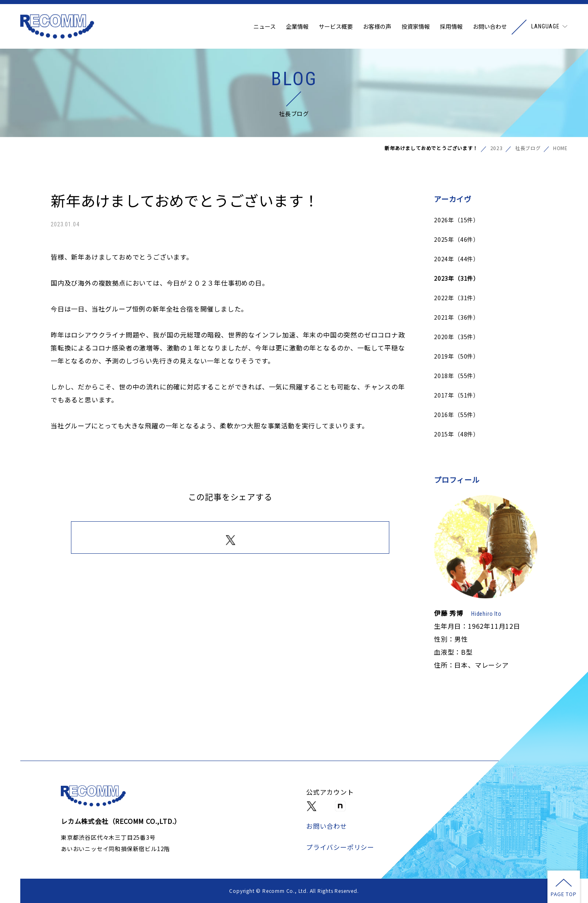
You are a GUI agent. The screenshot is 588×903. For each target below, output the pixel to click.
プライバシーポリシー (340, 847)
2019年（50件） (457, 356)
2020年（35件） (457, 337)
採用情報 (451, 26)
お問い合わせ (490, 26)
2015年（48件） (457, 434)
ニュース (265, 26)
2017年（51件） (457, 395)
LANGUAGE (545, 26)
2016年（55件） (457, 415)
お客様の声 (377, 26)
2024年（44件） (457, 259)
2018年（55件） (457, 376)
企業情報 (297, 26)
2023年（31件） (457, 278)
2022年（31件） (457, 298)
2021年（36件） (457, 317)
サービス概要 (336, 26)
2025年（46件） (457, 239)
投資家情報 (416, 26)
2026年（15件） (457, 220)
